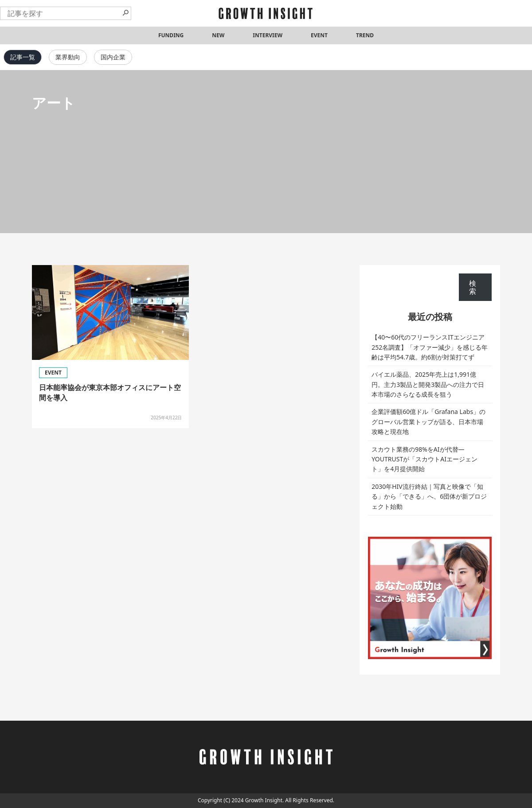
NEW (218, 35)
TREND (365, 35)
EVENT (319, 35)
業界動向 (68, 57)
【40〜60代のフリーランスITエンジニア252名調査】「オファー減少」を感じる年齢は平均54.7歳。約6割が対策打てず (430, 347)
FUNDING (171, 35)
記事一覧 (23, 57)
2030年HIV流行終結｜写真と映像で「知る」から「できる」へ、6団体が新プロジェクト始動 (429, 496)
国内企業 (113, 57)
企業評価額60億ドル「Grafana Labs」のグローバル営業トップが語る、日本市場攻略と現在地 (428, 422)
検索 (473, 287)
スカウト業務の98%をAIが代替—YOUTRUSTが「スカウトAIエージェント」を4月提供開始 (424, 459)
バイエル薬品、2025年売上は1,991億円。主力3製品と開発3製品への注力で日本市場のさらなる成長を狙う (428, 384)
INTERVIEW (268, 35)
